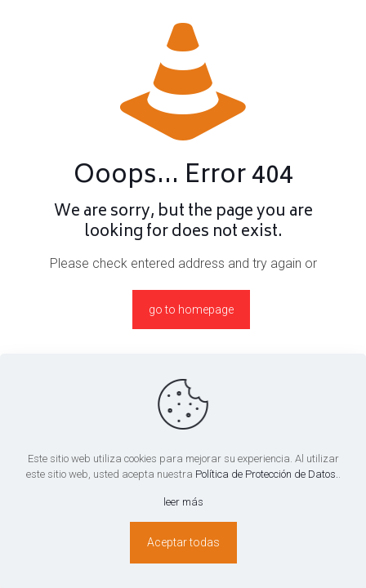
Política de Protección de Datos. (267, 474)
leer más (183, 502)
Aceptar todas (183, 542)
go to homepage (191, 310)
